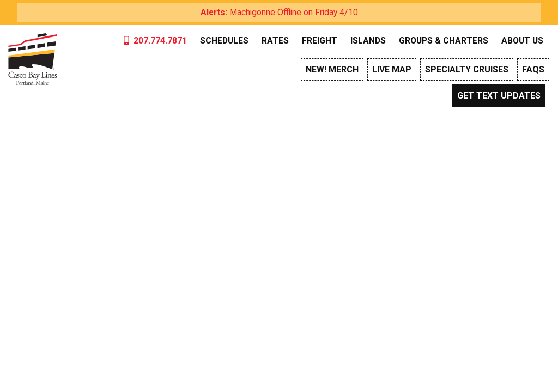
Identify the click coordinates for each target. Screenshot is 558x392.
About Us (522, 41)
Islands (368, 41)
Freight (320, 41)
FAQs (533, 69)
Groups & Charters (444, 41)
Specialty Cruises (467, 69)
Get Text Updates (499, 96)
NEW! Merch (332, 69)
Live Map (392, 69)
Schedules (224, 41)
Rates (275, 41)
